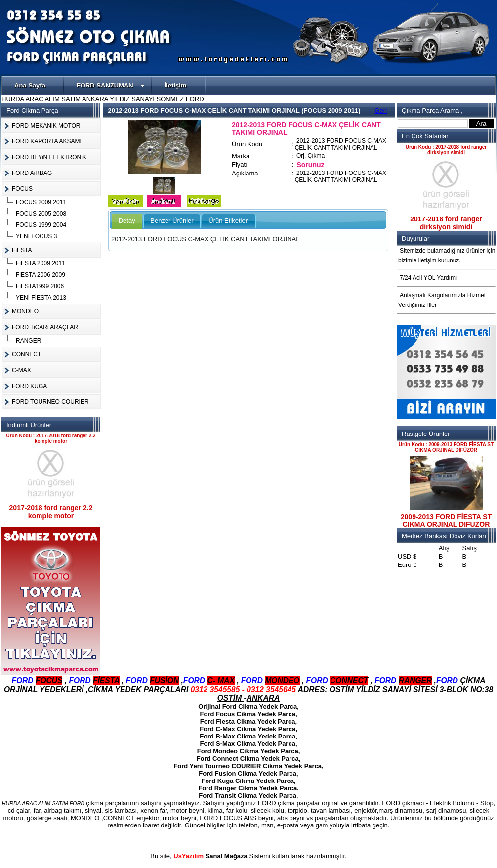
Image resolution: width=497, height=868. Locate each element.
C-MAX (21, 370)
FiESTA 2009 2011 (41, 263)
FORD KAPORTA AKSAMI (47, 141)
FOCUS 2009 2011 (41, 202)
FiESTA (22, 250)
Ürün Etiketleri (229, 221)
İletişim (176, 85)
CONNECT (26, 354)
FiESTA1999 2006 (40, 286)
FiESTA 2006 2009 (41, 275)
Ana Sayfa (30, 85)
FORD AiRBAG (32, 173)
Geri (381, 110)
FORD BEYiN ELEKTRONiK (49, 157)
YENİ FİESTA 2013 (41, 298)
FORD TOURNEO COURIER (50, 402)
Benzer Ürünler (172, 221)
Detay (127, 221)
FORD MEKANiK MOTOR (46, 126)
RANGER (28, 341)
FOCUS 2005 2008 (41, 214)
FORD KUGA (29, 386)
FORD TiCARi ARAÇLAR (45, 327)
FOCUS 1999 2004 (41, 225)
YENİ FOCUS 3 (36, 236)
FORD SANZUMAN (111, 85)
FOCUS (22, 189)
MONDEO (25, 311)
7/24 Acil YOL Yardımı (428, 278)
